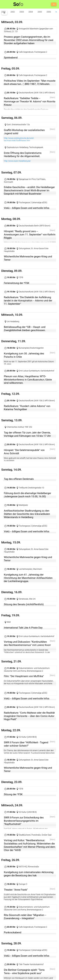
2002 (13, 12)
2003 (22, 12)
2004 (31, 12)
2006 (49, 12)
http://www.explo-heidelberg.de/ (17, 162)
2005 (40, 12)
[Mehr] (52, 97)
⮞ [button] (56, 12)
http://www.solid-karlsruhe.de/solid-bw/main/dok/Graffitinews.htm (19, 140)
